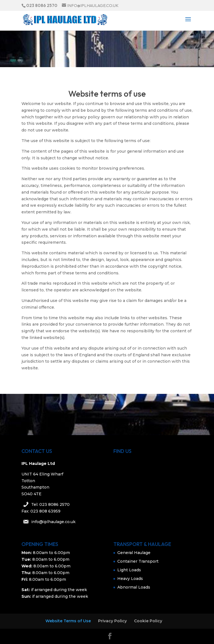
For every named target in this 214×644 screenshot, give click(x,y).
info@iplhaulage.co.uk (53, 522)
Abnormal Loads (134, 587)
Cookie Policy (148, 621)
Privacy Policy (112, 621)
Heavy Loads (130, 579)
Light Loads (129, 570)
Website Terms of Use (68, 621)
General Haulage (134, 553)
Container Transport (138, 561)
